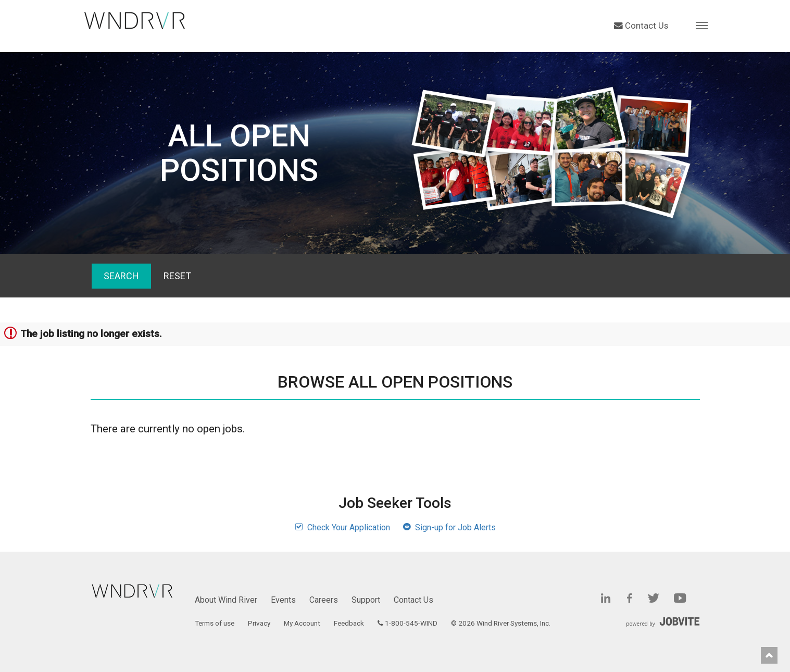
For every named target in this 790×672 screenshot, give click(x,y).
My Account (302, 623)
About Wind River (226, 600)
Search (121, 276)
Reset (177, 276)
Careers (324, 600)
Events (283, 600)
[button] (702, 25)
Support (366, 600)
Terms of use (215, 623)
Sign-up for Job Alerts (449, 527)
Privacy (259, 623)
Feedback (349, 623)
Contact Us (641, 26)
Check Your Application (342, 527)
